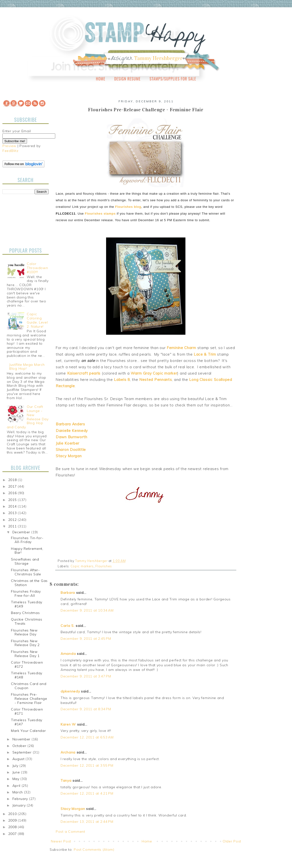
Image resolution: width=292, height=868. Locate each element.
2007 (13, 834)
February (21, 799)
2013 (13, 513)
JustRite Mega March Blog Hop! (27, 367)
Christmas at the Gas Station (29, 583)
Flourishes (104, 566)
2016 (13, 493)
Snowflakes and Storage (25, 561)
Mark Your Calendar (28, 731)
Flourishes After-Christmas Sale (26, 572)
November (22, 739)
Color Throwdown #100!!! (37, 268)
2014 (13, 506)
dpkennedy (70, 691)
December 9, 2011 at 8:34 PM (86, 709)
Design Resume (127, 79)
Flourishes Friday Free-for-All (26, 593)
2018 (13, 480)
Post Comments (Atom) (94, 850)
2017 (13, 486)
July (16, 766)
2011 (13, 526)
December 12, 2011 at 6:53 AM (87, 737)
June (17, 772)
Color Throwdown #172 (27, 664)
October (20, 746)
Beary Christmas (25, 613)
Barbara (68, 593)
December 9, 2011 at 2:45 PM (86, 639)
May (17, 779)
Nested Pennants (156, 380)
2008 (13, 827)
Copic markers (82, 566)
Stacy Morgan (73, 809)
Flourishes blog (128, 207)
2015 (13, 500)
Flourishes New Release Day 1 (25, 654)
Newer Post (61, 841)
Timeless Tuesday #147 (27, 722)
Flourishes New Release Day (24, 632)
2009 (13, 820)
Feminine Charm (181, 348)
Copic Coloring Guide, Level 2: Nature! (37, 320)
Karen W (68, 724)
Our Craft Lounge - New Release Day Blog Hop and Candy (28, 417)
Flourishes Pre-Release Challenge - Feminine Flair (29, 699)
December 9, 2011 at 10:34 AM (87, 610)
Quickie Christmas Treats (27, 621)
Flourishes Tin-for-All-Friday (27, 540)
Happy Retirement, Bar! (27, 551)
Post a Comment (70, 832)
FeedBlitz (10, 151)
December (22, 532)
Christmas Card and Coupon (29, 686)
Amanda (68, 654)
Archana (68, 752)
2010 (13, 814)
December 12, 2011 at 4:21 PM (87, 793)
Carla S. (68, 626)
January (20, 805)
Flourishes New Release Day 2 (25, 643)
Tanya (66, 780)
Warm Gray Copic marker (154, 373)
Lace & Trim (205, 354)
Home (101, 79)
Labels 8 (122, 380)
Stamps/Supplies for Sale (173, 79)
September (23, 752)
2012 (13, 520)
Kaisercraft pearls (84, 373)
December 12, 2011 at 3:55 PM (87, 765)
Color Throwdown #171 (27, 711)
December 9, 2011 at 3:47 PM (86, 676)
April (17, 786)
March (18, 792)
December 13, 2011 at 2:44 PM (87, 822)
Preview (9, 146)
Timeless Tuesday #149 (27, 604)
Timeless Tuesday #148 (27, 675)
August (19, 759)
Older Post (232, 841)
